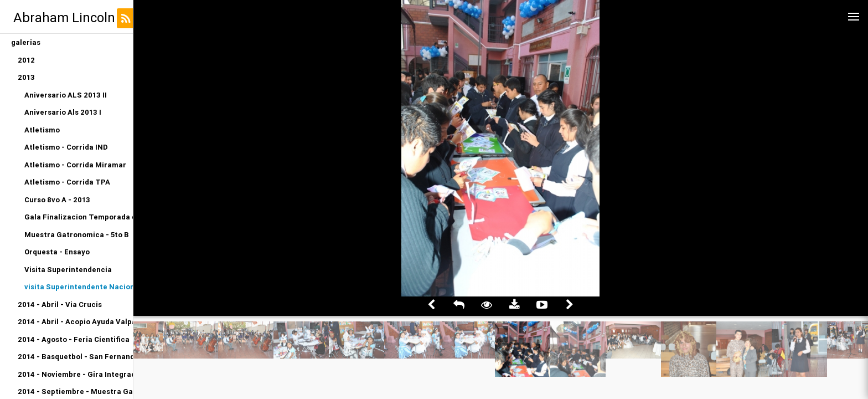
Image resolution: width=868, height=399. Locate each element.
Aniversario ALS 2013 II (66, 95)
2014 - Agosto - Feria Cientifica (74, 339)
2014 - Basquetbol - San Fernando (75, 357)
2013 (26, 77)
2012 (26, 60)
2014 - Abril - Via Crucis (60, 305)
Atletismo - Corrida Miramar (75, 165)
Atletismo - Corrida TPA (67, 182)
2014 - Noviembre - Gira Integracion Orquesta (75, 374)
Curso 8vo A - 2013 (57, 200)
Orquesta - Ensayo (57, 252)
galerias (26, 42)
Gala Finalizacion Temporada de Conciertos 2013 (79, 217)
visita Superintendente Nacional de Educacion (79, 287)
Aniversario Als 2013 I (63, 112)
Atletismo (42, 130)
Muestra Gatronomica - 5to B (77, 235)
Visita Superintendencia (68, 270)
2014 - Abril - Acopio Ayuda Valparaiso (75, 322)
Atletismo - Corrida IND (66, 147)
